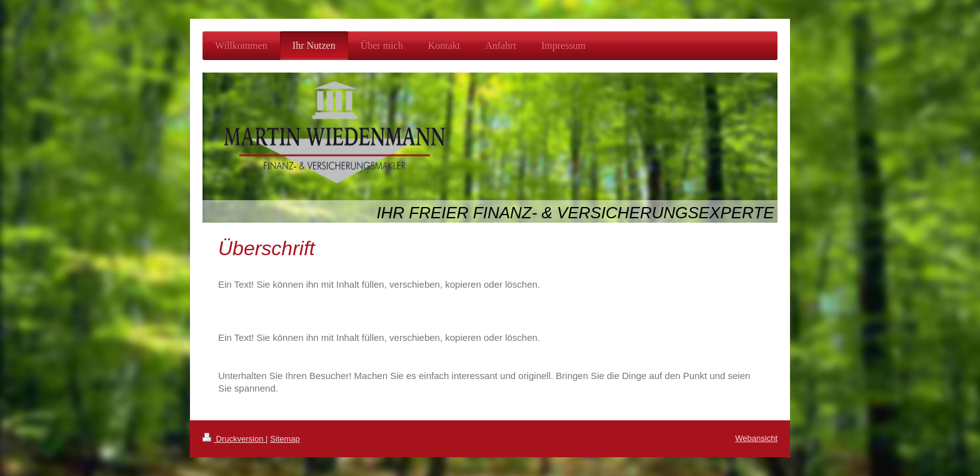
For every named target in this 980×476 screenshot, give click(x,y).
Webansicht (756, 438)
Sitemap (285, 439)
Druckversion (234, 439)
